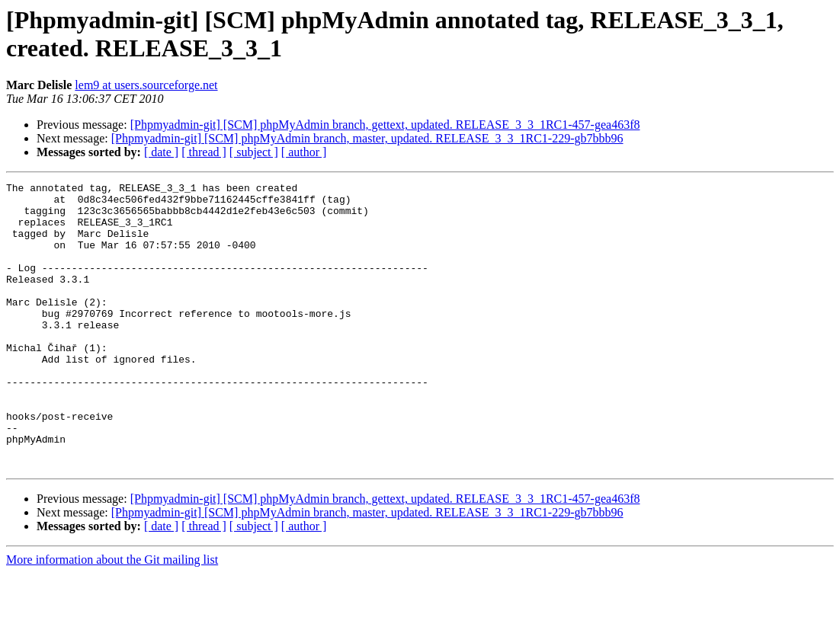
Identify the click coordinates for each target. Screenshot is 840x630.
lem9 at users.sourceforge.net (146, 85)
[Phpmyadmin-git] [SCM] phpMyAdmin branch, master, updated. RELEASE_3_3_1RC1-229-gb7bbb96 (367, 138)
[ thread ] (204, 152)
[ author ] (304, 152)
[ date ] (161, 152)
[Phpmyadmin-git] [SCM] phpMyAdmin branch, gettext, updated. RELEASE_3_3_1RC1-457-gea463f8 (385, 125)
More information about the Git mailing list (112, 617)
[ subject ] (254, 152)
